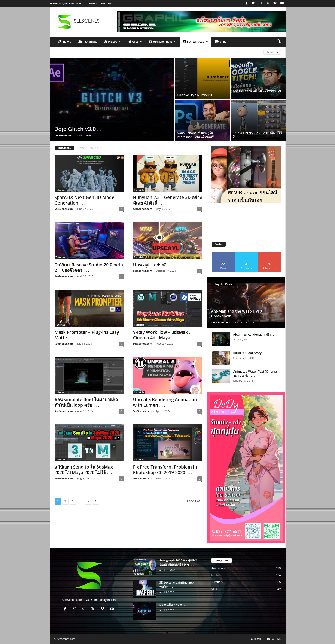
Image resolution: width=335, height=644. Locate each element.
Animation (163, 42)
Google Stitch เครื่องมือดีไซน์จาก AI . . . (258, 93)
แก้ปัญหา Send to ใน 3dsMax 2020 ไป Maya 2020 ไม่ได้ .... (84, 470)
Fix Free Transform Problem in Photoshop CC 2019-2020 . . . (165, 470)
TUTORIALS (196, 42)
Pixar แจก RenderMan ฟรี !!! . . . (255, 334)
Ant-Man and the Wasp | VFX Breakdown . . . (237, 314)
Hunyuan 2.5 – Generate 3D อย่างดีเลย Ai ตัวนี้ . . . (167, 200)
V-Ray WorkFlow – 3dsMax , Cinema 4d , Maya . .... (162, 335)
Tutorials (61, 190)
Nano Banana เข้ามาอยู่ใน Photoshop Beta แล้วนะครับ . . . (199, 135)
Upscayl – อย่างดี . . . (153, 265)
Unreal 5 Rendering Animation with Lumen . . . (165, 402)
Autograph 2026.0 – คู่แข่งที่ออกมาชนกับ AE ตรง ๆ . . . (178, 562)
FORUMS (106, 3)
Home (81, 148)
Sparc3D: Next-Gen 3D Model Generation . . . (85, 200)
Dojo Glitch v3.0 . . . (80, 129)
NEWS (113, 42)
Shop (222, 42)
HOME (93, 3)
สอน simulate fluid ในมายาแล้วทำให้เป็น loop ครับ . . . (86, 402)
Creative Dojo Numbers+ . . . (197, 95)
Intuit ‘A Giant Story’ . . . (250, 353)
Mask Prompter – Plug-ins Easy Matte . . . (87, 335)
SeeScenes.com (64, 135)
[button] (279, 42)
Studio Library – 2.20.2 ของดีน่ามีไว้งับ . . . (257, 135)
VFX (135, 42)
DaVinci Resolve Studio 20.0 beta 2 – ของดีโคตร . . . (89, 268)
